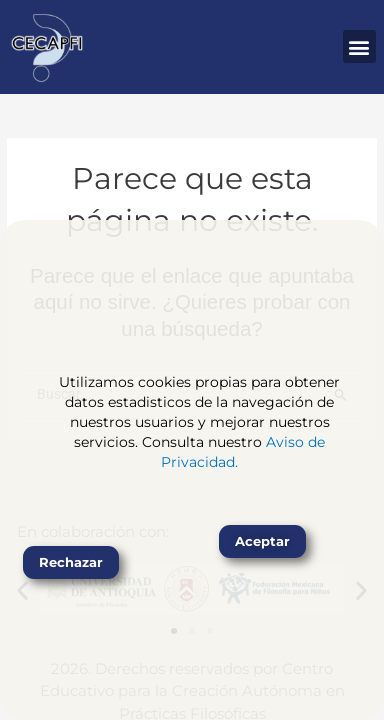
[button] (359, 46)
